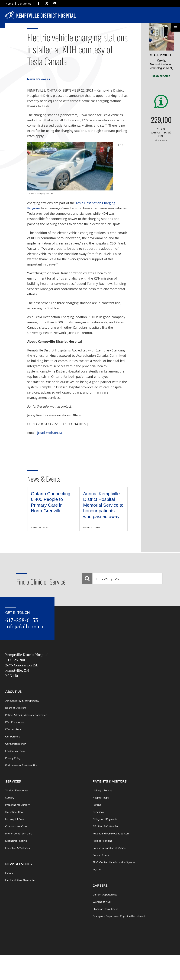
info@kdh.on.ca (24, 626)
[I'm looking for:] (122, 578)
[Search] (87, 578)
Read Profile (161, 76)
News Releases (39, 79)
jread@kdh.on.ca (50, 433)
